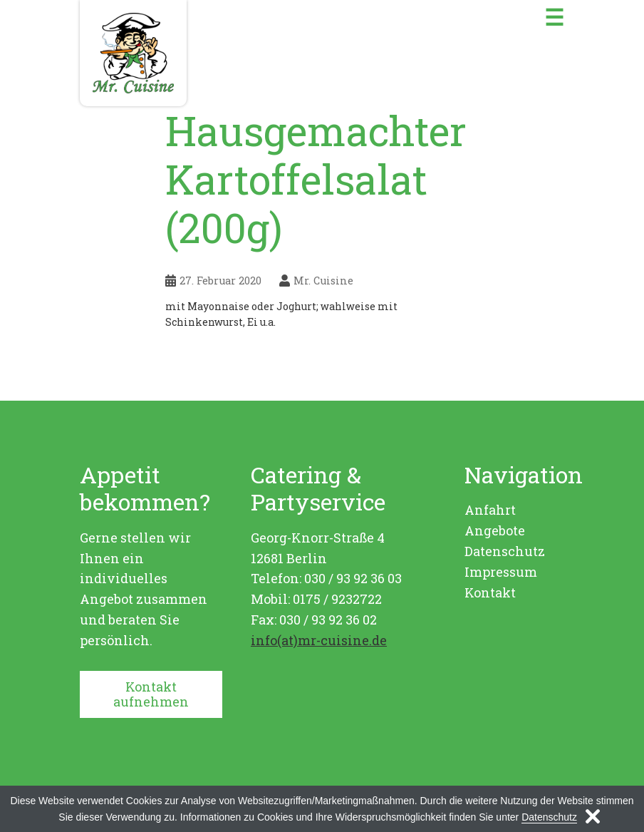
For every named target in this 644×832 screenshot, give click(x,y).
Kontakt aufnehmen (151, 694)
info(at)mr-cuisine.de (319, 640)
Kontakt (490, 592)
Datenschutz (505, 551)
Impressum (501, 572)
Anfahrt (490, 510)
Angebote (495, 530)
